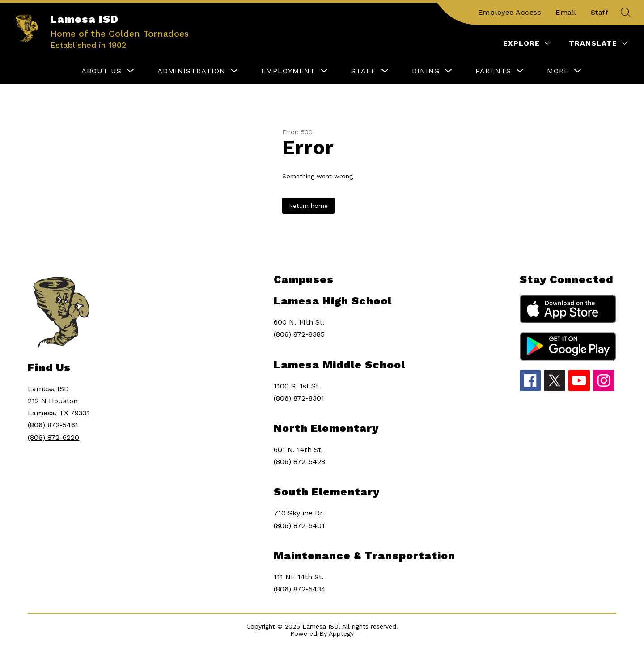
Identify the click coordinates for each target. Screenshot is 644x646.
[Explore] (527, 43)
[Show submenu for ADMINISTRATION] (191, 71)
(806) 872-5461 (53, 425)
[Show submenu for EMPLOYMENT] (288, 71)
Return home (308, 206)
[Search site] (626, 13)
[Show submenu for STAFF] (364, 71)
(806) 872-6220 (53, 437)
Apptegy (341, 633)
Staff (600, 12)
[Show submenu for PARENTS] (493, 71)
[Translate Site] (598, 43)
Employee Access (510, 12)
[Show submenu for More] (558, 71)
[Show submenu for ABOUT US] (102, 71)
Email (566, 12)
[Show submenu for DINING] (426, 71)
